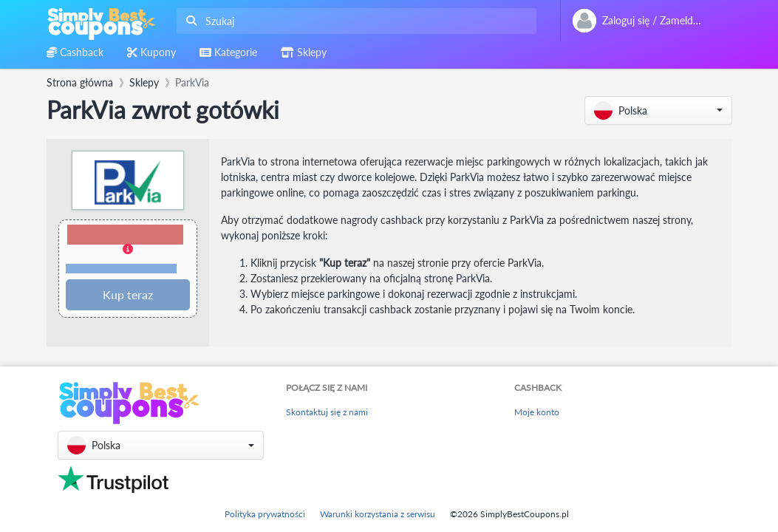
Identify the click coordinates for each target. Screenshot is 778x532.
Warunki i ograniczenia (121, 269)
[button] (658, 110)
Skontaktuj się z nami (327, 412)
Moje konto (537, 412)
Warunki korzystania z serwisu (378, 514)
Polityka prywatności (265, 514)
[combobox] (354, 21)
